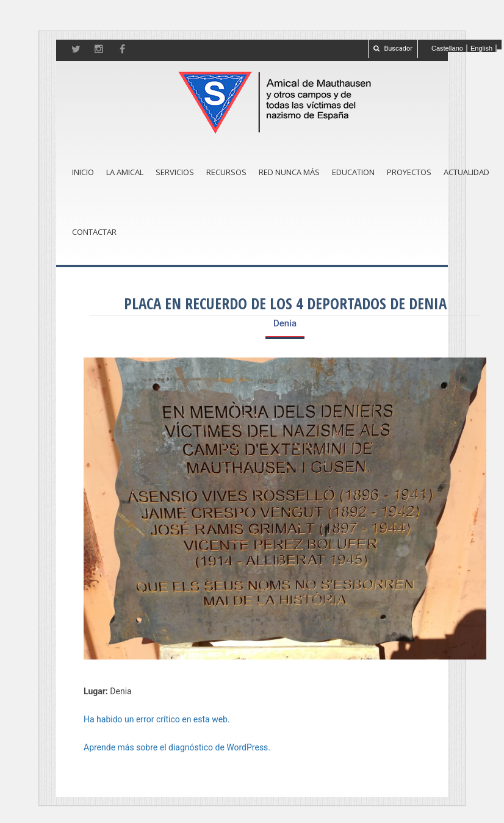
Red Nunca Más (289, 172)
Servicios (175, 172)
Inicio (83, 172)
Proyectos (409, 172)
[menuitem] (448, 48)
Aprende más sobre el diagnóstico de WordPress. (177, 747)
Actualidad (466, 172)
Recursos (226, 172)
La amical (125, 172)
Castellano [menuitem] (447, 48)
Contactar (94, 232)
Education (353, 172)
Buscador (393, 49)
